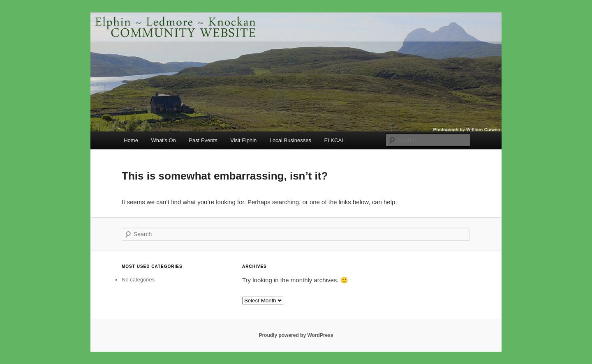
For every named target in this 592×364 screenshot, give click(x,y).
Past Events (203, 140)
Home (131, 140)
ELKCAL (334, 140)
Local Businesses (290, 140)
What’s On (163, 140)
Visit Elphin (243, 140)
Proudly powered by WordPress (296, 335)
